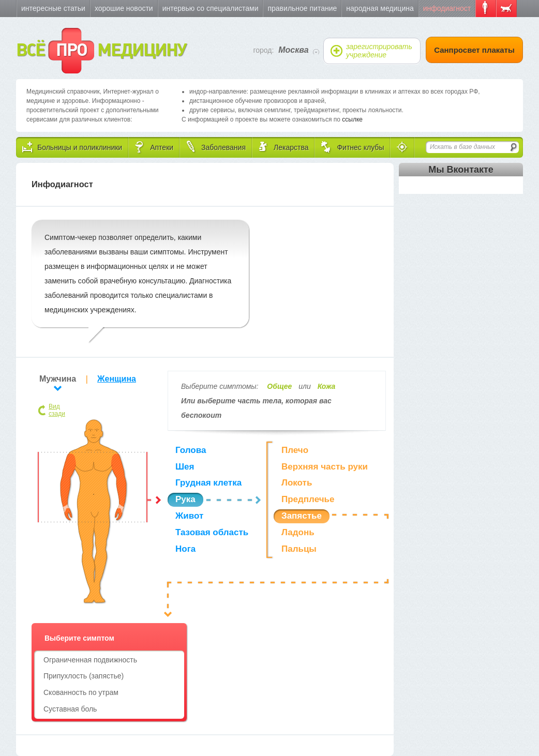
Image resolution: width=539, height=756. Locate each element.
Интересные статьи (53, 8)
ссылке (352, 119)
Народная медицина (380, 8)
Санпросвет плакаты (474, 50)
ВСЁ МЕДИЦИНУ (101, 51)
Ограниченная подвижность (90, 660)
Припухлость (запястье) (84, 676)
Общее (279, 386)
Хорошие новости (124, 8)
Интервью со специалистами (211, 8)
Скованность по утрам (81, 692)
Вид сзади (57, 410)
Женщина (117, 379)
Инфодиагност (447, 8)
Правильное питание (302, 8)
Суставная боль (70, 709)
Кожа (327, 386)
